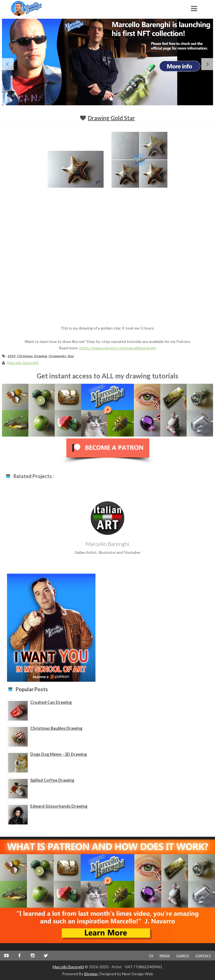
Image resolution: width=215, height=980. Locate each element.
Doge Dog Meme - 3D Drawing (59, 754)
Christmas (25, 356)
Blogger (91, 974)
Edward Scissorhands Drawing (59, 806)
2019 (11, 356)
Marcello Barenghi (68, 967)
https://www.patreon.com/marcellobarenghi (118, 348)
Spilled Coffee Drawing (52, 780)
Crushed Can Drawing (51, 702)
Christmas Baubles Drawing (56, 728)
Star (71, 356)
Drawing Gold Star (111, 118)
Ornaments (57, 356)
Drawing (41, 356)
